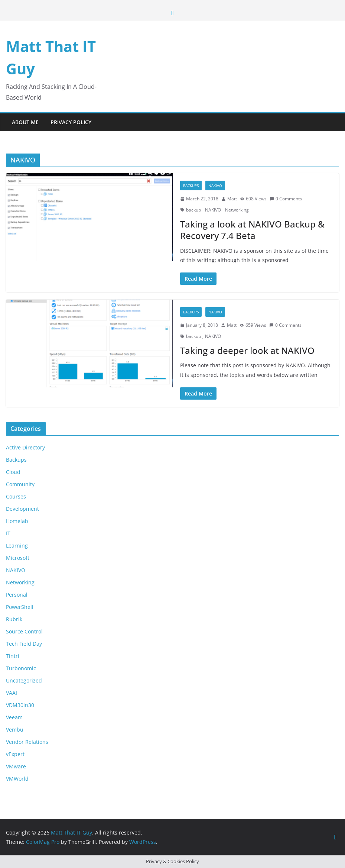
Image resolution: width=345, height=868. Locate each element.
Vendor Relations (27, 742)
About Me (25, 122)
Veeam (14, 717)
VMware (16, 766)
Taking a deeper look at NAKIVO (247, 350)
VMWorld (17, 779)
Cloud (13, 472)
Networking (237, 210)
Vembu (15, 730)
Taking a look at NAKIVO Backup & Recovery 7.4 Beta (252, 230)
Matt (232, 199)
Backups (191, 185)
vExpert (15, 754)
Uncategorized (24, 680)
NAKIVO (215, 185)
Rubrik (14, 619)
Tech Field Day (24, 644)
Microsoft (18, 558)
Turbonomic (21, 668)
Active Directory (25, 447)
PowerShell (20, 607)
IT (8, 533)
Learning (17, 546)
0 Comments (286, 199)
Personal (17, 595)
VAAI (12, 693)
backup (193, 210)
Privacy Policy (71, 122)
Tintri (13, 656)
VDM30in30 (20, 705)
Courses (16, 496)
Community (20, 484)
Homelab (17, 521)
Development (22, 509)
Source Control (24, 631)
